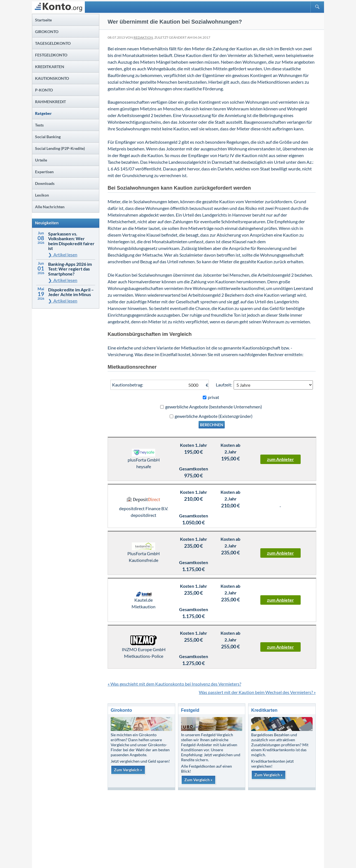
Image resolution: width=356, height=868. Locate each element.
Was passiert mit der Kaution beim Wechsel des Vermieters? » (257, 692)
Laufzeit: (224, 385)
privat (213, 397)
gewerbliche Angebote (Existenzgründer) (214, 416)
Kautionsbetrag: (128, 385)
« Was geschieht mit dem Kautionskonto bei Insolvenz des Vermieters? (174, 684)
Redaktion (143, 37)
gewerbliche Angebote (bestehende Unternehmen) (214, 407)
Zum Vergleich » (128, 770)
